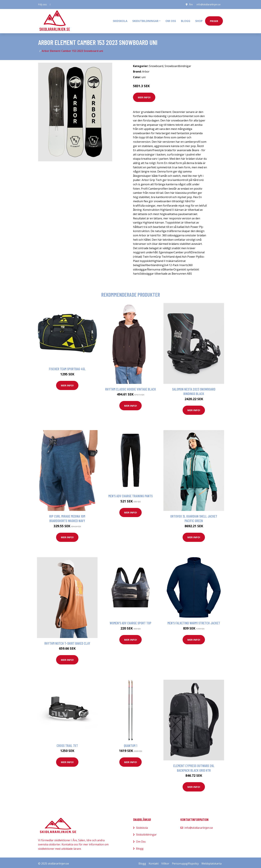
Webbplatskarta (211, 862)
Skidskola (120, 20)
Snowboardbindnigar (178, 64)
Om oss (171, 20)
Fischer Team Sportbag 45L (67, 367)
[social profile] (50, 4)
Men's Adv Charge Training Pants (130, 494)
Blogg (186, 20)
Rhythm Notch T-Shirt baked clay (67, 641)
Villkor (165, 862)
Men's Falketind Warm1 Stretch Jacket (194, 621)
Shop (199, 20)
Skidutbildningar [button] (145, 20)
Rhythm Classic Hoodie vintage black (131, 387)
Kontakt (154, 862)
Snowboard (156, 64)
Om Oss (141, 840)
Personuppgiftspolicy (185, 862)
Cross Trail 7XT (67, 744)
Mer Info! (144, 95)
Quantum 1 (130, 744)
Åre (190, 4)
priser (214, 20)
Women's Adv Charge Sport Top (130, 621)
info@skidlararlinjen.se (208, 4)
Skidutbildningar (146, 833)
